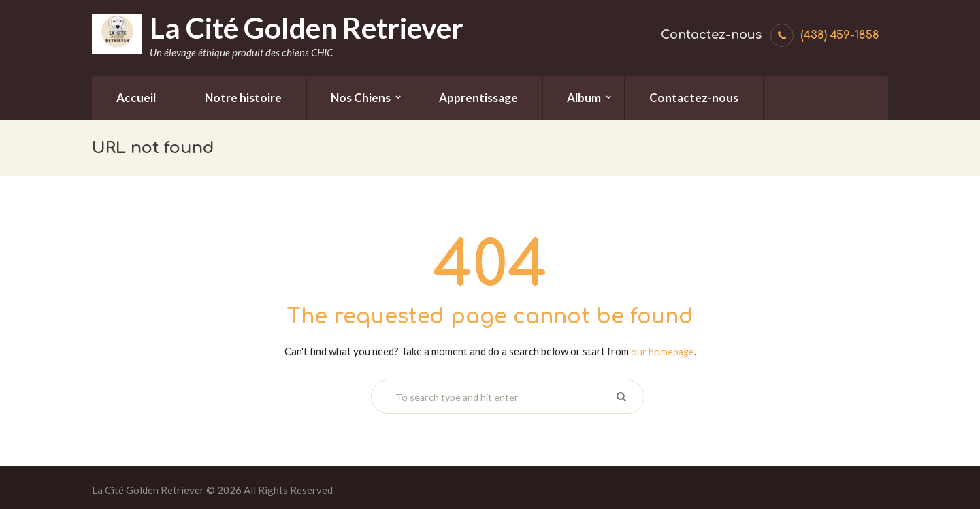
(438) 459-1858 (840, 35)
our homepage (663, 351)
